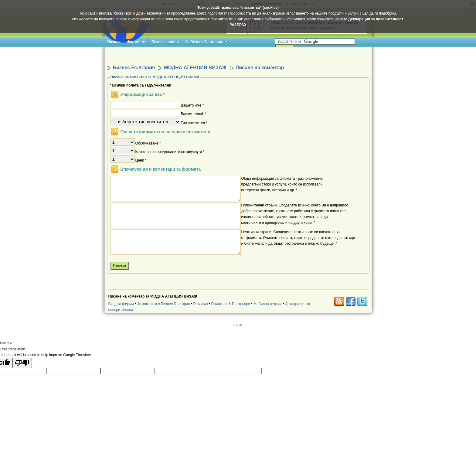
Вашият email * (194, 114)
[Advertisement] (238, 56)
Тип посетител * (194, 123)
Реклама (200, 304)
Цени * (141, 160)
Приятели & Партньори (231, 304)
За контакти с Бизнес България (164, 304)
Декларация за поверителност (376, 19)
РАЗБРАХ (238, 25)
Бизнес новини (165, 42)
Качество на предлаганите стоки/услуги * (170, 152)
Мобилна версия (268, 304)
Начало (114, 42)
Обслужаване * (148, 143)
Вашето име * (192, 105)
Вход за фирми (121, 304)
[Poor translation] (22, 363)
